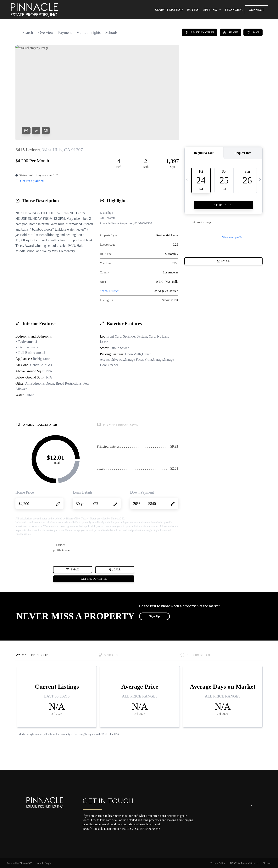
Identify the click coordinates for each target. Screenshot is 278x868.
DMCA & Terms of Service (244, 863)
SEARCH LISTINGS (169, 10)
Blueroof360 (26, 863)
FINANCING (234, 10)
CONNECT (256, 10)
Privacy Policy (218, 863)
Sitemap (267, 863)
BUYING (193, 10)
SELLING (212, 10)
